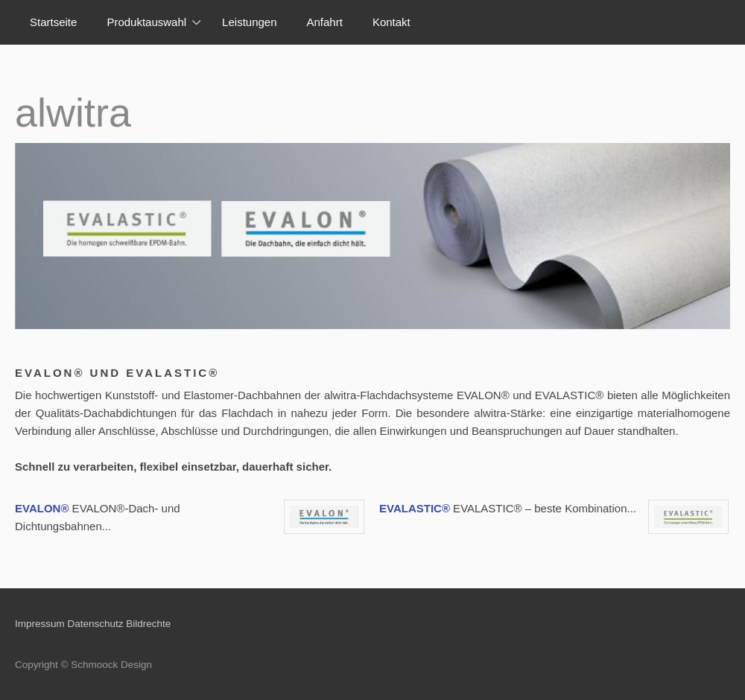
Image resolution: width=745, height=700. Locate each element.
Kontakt (391, 22)
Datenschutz (96, 624)
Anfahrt (325, 22)
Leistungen (249, 22)
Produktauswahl (146, 22)
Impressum (40, 624)
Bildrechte (148, 624)
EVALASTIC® (415, 508)
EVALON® (42, 508)
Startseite (53, 22)
